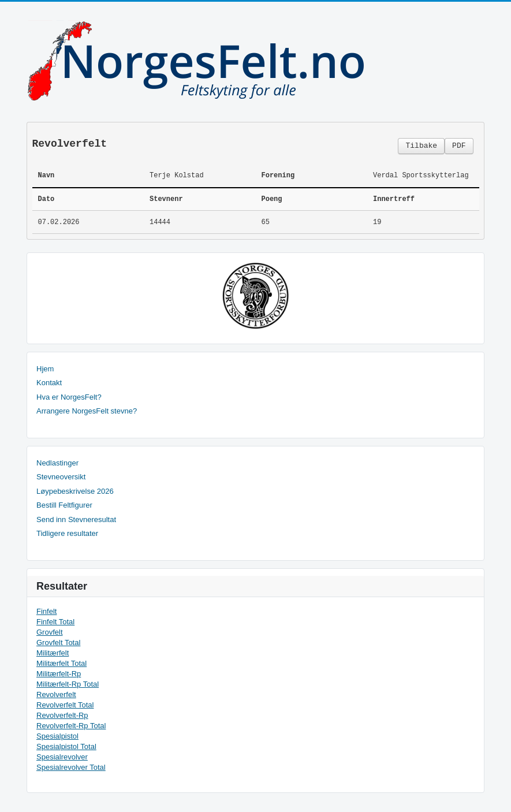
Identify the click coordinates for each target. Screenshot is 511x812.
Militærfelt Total (61, 663)
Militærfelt (53, 653)
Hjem (45, 369)
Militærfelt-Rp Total (68, 684)
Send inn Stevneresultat (76, 519)
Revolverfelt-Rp (62, 715)
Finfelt (46, 611)
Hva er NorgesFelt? (69, 397)
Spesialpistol (57, 736)
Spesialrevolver (62, 757)
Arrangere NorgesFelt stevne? (87, 411)
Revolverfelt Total (65, 705)
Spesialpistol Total (66, 746)
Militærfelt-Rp (59, 674)
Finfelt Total (55, 622)
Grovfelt (50, 632)
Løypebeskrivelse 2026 (75, 491)
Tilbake (421, 146)
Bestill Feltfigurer (64, 505)
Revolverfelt (56, 694)
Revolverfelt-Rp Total (71, 726)
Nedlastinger (57, 463)
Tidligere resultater (67, 533)
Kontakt (49, 383)
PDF (459, 146)
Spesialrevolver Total (71, 767)
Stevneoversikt (61, 477)
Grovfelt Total (58, 642)
